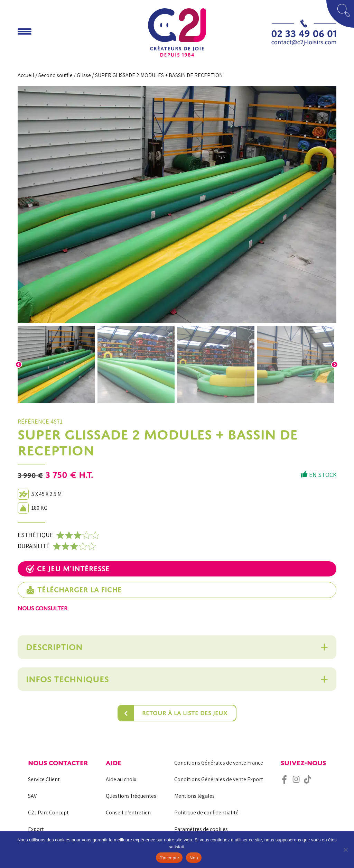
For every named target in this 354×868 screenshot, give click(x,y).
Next (335, 364)
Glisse (84, 75)
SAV (32, 796)
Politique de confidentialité (206, 812)
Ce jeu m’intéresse (68, 569)
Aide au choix (121, 779)
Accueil (26, 75)
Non (194, 858)
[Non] (345, 850)
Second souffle (55, 75)
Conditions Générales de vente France (219, 763)
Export (36, 829)
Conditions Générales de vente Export (219, 779)
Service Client (44, 779)
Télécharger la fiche (74, 590)
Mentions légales (194, 796)
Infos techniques (67, 679)
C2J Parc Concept (48, 812)
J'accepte (169, 858)
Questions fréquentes (131, 796)
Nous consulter (43, 608)
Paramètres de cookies (201, 829)
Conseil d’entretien (128, 812)
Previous (19, 364)
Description (54, 647)
